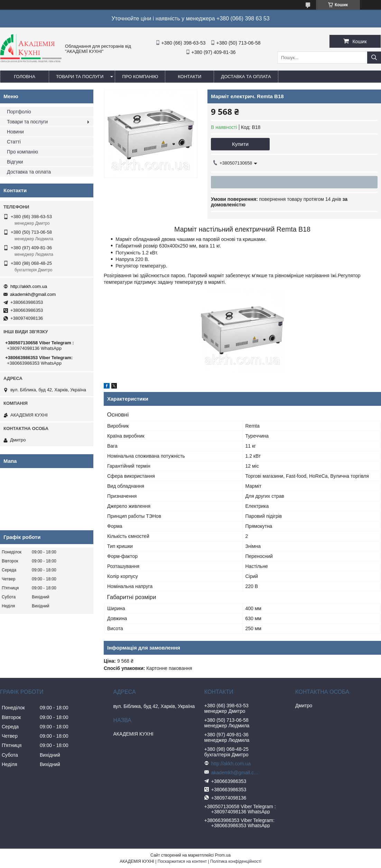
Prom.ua (223, 855)
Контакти (189, 77)
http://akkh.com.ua (29, 286)
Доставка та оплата (246, 77)
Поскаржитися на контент (182, 861)
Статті (14, 142)
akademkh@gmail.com (33, 294)
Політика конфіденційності (236, 861)
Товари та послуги (80, 77)
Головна (25, 77)
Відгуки (15, 162)
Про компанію (140, 77)
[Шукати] (374, 58)
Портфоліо (19, 112)
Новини (15, 132)
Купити (240, 144)
